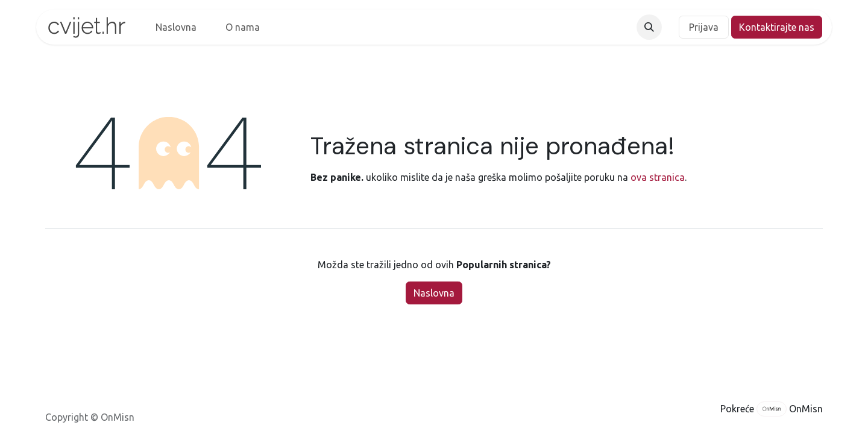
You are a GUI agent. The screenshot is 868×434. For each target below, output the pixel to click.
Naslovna (434, 293)
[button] (649, 27)
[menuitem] (176, 27)
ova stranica (658, 177)
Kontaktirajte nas (777, 27)
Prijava (704, 27)
